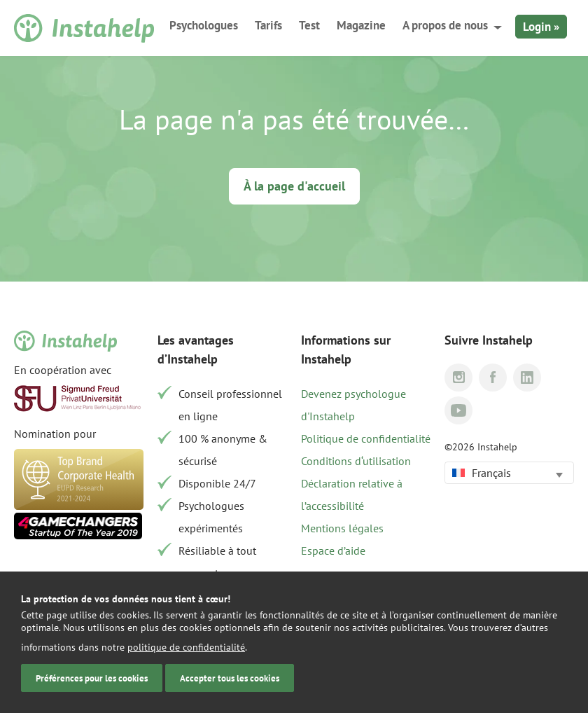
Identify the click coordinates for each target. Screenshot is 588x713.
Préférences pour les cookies (92, 678)
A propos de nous (445, 25)
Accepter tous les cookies (230, 678)
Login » (541, 27)
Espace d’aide (333, 551)
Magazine (361, 25)
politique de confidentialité (186, 647)
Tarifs (268, 25)
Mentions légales (342, 528)
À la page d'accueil (294, 186)
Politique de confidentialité (366, 438)
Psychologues (204, 25)
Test (309, 25)
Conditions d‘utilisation (356, 461)
